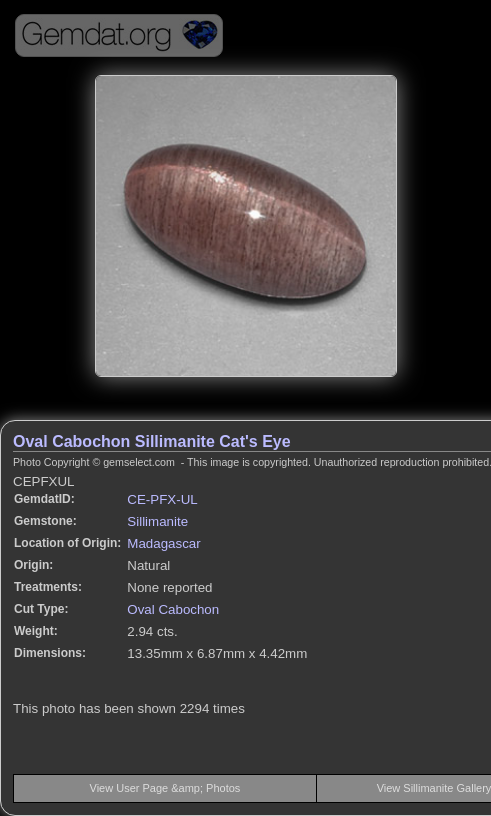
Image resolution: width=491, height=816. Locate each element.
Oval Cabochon (173, 609)
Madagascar (163, 543)
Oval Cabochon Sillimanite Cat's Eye (152, 441)
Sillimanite (157, 521)
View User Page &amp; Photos (165, 788)
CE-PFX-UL (162, 499)
